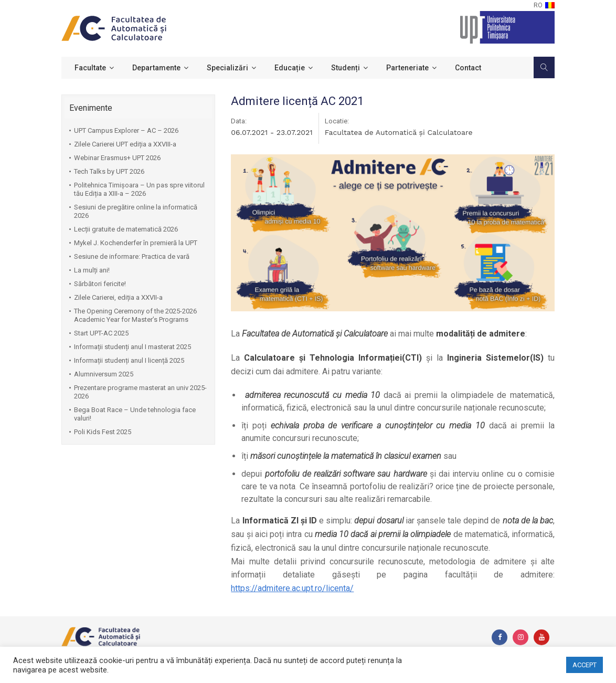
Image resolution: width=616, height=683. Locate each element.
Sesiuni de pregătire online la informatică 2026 (136, 211)
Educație (290, 68)
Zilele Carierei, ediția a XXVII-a (118, 297)
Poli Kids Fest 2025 (103, 432)
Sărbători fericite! (100, 284)
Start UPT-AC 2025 (101, 333)
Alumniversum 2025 (104, 374)
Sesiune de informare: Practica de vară (132, 256)
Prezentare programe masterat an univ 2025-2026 (140, 392)
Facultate (90, 68)
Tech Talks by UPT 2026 (109, 171)
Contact (468, 68)
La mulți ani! (92, 270)
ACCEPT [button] (585, 665)
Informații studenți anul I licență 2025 (129, 360)
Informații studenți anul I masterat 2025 (132, 347)
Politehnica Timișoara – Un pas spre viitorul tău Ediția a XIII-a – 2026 (139, 189)
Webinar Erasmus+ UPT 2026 (117, 158)
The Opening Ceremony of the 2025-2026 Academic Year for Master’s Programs (135, 315)
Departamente (156, 68)
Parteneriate (407, 68)
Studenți (346, 68)
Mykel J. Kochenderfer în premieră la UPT (136, 243)
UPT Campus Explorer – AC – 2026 (126, 130)
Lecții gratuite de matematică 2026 (126, 229)
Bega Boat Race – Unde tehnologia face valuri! (135, 414)
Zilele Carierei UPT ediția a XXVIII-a (125, 144)
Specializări (227, 68)
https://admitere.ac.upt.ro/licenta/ (292, 588)
